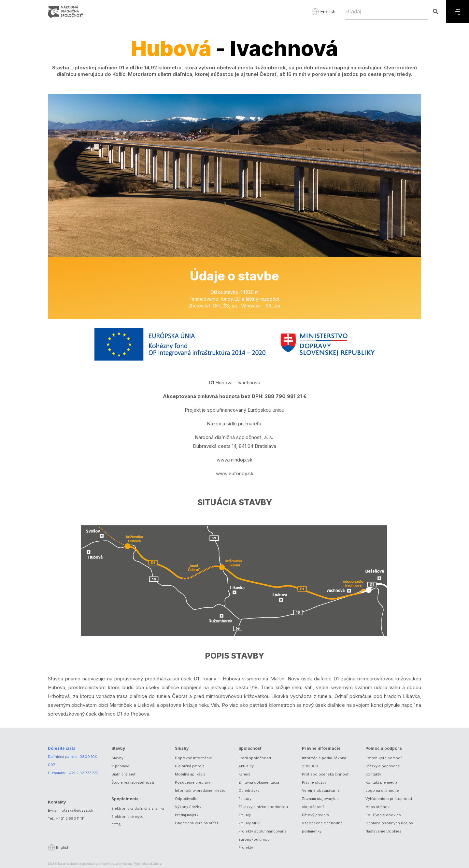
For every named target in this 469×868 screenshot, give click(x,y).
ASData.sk (156, 864)
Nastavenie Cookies (384, 831)
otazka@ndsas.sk (77, 810)
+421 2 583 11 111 (70, 818)
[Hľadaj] (386, 11)
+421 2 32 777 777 (82, 773)
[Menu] (458, 11)
